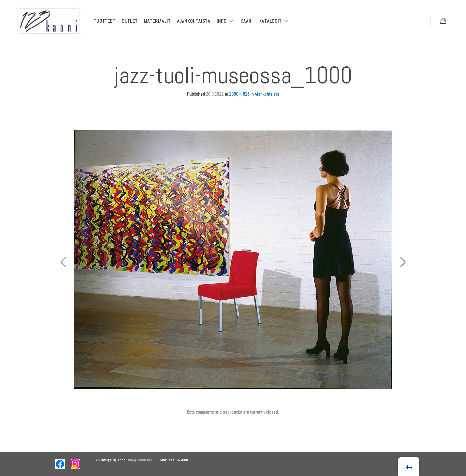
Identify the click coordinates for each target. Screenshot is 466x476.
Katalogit (271, 21)
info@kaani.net (143, 460)
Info (222, 21)
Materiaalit (157, 21)
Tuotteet (105, 21)
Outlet (130, 21)
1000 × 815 (239, 94)
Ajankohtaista (194, 21)
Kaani (247, 21)
